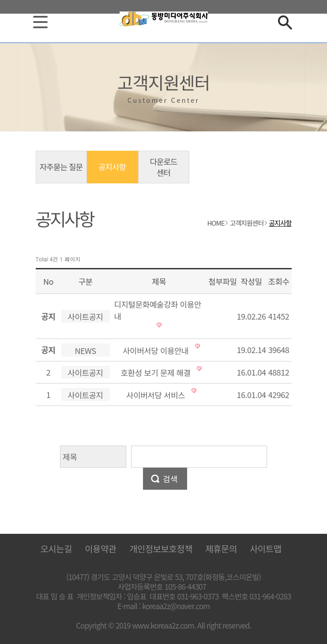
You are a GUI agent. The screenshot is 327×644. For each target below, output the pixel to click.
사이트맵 (266, 549)
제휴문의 (221, 549)
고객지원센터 (246, 223)
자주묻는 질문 (61, 167)
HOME (216, 223)
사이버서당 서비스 (156, 395)
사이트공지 (85, 316)
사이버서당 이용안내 (156, 350)
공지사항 (112, 167)
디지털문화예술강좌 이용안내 (158, 310)
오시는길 (56, 549)
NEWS (86, 350)
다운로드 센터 (163, 167)
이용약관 (101, 549)
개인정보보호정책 (161, 549)
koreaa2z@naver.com (176, 606)
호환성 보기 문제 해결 (156, 372)
